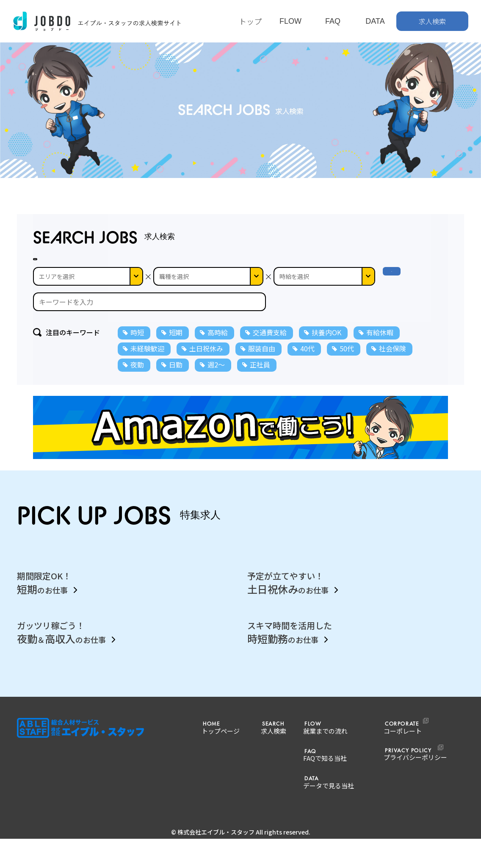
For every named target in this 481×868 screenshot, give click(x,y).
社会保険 (393, 365)
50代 (347, 365)
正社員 (260, 381)
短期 (176, 349)
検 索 (399, 293)
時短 (137, 349)
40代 (307, 365)
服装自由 (262, 365)
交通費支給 (270, 349)
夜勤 (137, 381)
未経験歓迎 (147, 365)
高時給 (218, 349)
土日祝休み (206, 365)
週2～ (216, 381)
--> (324, 293)
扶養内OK (326, 349)
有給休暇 (380, 349)
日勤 (176, 381)
